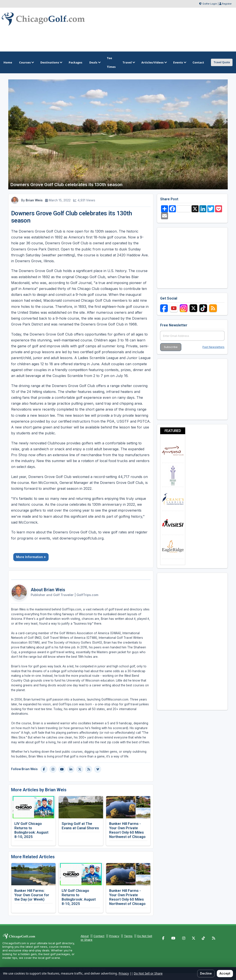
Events (179, 62)
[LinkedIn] (71, 769)
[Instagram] (53, 769)
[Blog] (89, 769)
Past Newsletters (213, 347)
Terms (128, 936)
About (85, 936)
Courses (26, 62)
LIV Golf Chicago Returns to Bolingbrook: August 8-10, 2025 (31, 830)
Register (227, 4)
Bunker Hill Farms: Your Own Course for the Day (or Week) (32, 895)
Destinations (51, 62)
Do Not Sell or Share (148, 973)
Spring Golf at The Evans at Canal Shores (80, 826)
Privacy (114, 936)
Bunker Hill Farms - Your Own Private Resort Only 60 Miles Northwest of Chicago (127, 830)
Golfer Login (210, 4)
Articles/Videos (154, 62)
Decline (206, 973)
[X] (80, 769)
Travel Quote (222, 62)
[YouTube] (62, 769)
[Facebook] (44, 769)
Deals (95, 62)
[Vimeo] (98, 769)
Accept (225, 973)
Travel (129, 62)
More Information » (31, 557)
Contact (99, 936)
